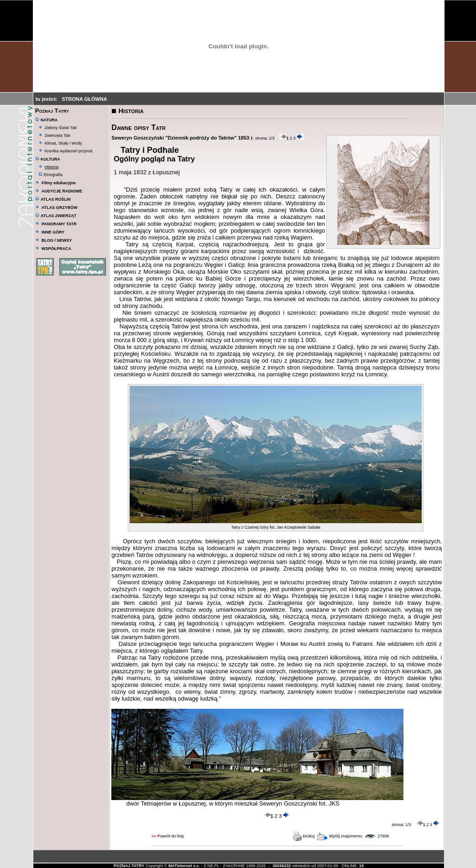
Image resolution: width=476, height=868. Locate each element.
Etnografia (50, 175)
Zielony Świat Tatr (61, 128)
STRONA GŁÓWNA (84, 99)
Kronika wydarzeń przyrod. (69, 151)
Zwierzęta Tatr (58, 135)
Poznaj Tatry (52, 111)
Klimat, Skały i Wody (63, 143)
